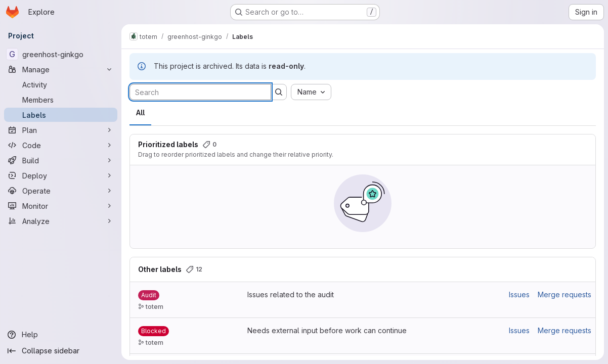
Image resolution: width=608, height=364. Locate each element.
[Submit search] (279, 92)
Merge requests (564, 294)
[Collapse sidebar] (61, 351)
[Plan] (61, 130)
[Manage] (61, 69)
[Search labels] (200, 92)
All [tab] (140, 112)
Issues (519, 294)
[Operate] (61, 191)
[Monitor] (61, 206)
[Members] (61, 100)
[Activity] (61, 84)
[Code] (61, 145)
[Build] (61, 160)
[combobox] (311, 92)
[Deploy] (61, 175)
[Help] (61, 335)
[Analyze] (61, 221)
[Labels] (61, 115)
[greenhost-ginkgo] (61, 54)
